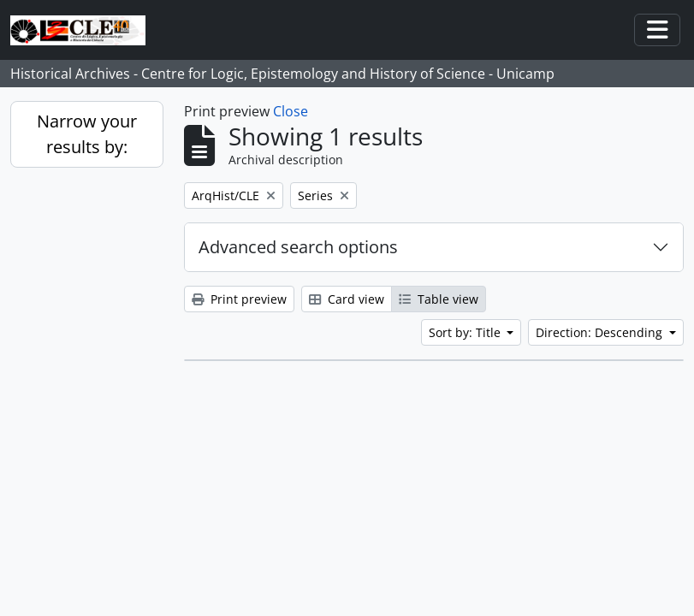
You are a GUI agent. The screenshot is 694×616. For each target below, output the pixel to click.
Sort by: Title (466, 332)
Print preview (239, 299)
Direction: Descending (601, 332)
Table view (439, 299)
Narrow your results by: (87, 134)
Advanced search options (298, 247)
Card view (347, 299)
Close (291, 111)
